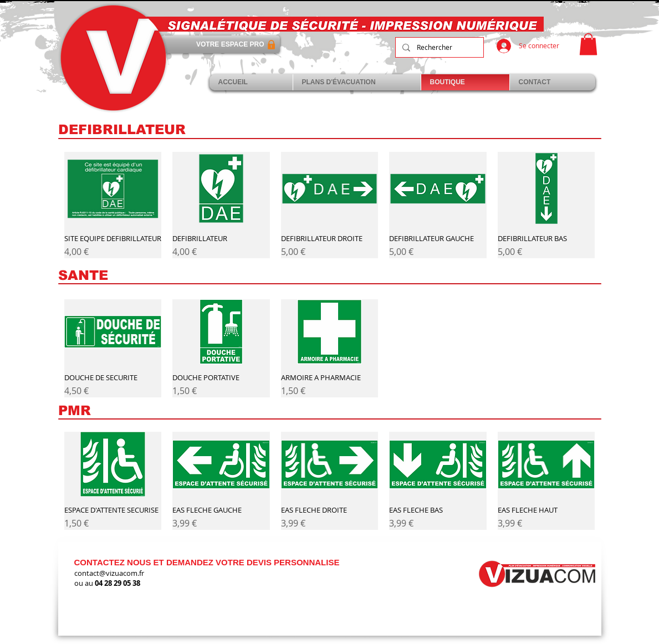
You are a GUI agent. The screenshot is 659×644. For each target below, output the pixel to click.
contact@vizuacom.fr (109, 573)
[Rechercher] (438, 47)
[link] (588, 44)
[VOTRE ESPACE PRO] (220, 44)
